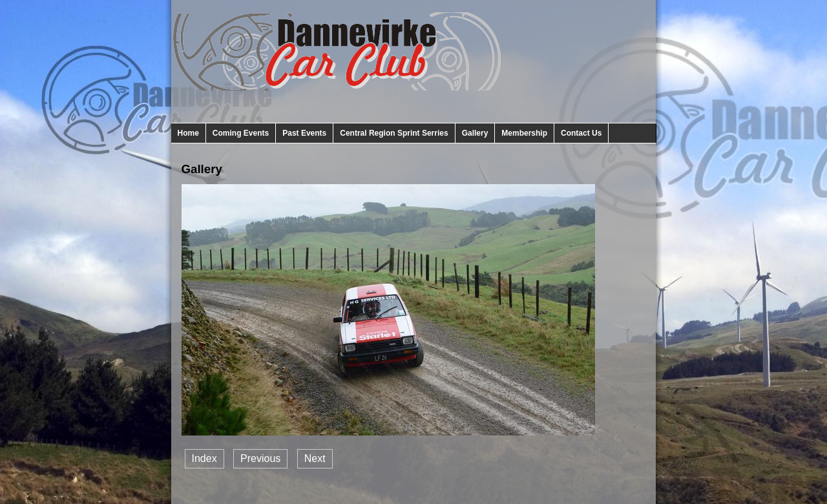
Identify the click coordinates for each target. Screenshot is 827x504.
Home (188, 133)
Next (315, 458)
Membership (524, 133)
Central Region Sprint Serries (394, 133)
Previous (260, 458)
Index (204, 458)
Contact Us (581, 133)
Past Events (304, 133)
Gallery (475, 133)
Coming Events (241, 133)
